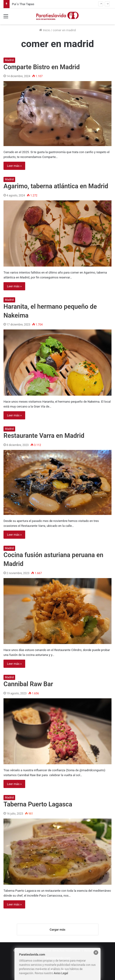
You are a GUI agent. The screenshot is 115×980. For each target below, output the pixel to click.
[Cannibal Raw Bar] (57, 731)
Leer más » (14, 166)
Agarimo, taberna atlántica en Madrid (56, 186)
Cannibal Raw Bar (28, 684)
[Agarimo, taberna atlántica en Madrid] (57, 233)
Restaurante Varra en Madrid (44, 436)
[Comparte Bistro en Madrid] (57, 114)
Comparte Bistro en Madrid (42, 67)
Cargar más (57, 930)
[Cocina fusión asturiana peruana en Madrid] (57, 611)
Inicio (45, 30)
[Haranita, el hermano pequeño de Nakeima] (57, 362)
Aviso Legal (61, 973)
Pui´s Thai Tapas (23, 4)
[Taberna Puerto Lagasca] (57, 852)
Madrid (9, 60)
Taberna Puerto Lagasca (38, 804)
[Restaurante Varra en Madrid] (57, 482)
